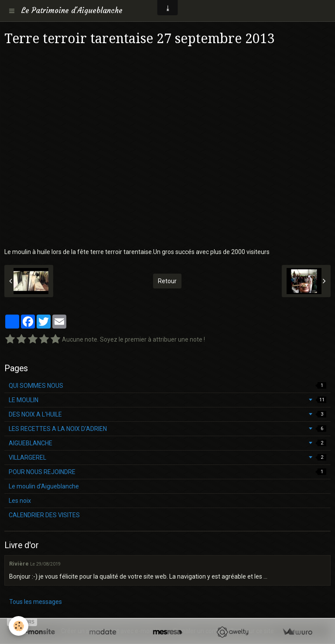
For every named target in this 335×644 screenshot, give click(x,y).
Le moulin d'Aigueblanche (44, 486)
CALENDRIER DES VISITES (44, 515)
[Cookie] (19, 626)
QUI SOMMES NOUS (167, 386)
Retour (167, 281)
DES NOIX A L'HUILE (167, 414)
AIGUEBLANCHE (167, 443)
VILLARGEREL (167, 458)
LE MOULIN (167, 400)
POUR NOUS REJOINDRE (167, 472)
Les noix (20, 501)
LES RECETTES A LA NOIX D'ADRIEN (167, 429)
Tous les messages (36, 602)
